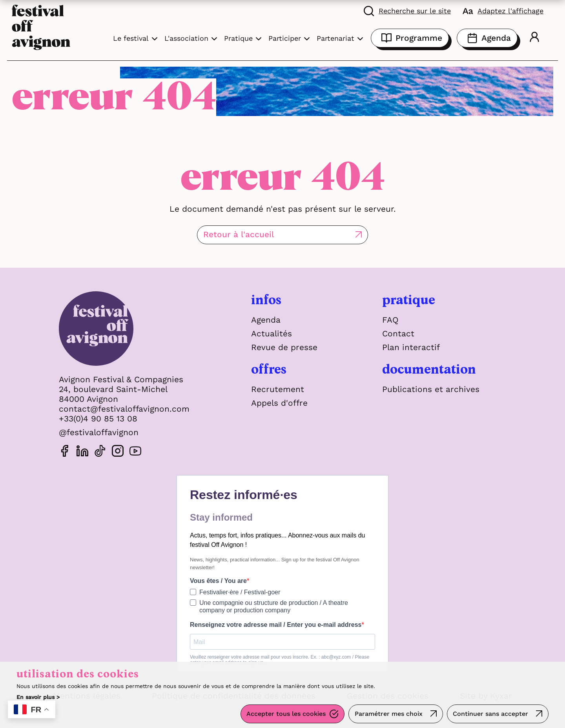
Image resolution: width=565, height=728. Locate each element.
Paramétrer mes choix (388, 714)
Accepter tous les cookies (286, 714)
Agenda (487, 38)
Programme (410, 38)
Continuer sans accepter (490, 714)
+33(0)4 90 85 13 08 (98, 418)
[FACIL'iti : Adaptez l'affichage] (503, 11)
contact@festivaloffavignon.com (124, 409)
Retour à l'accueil (250, 235)
